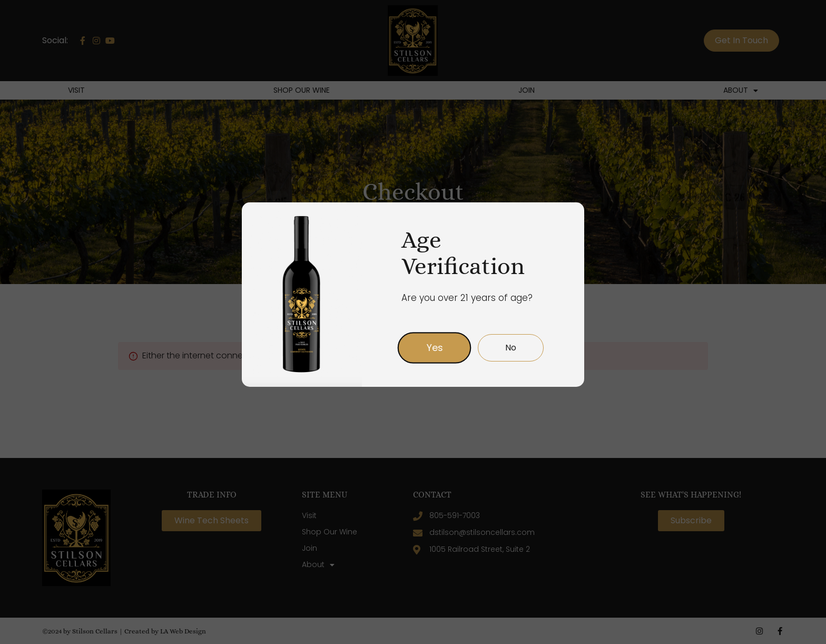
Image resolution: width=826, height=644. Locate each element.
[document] (413, 322)
